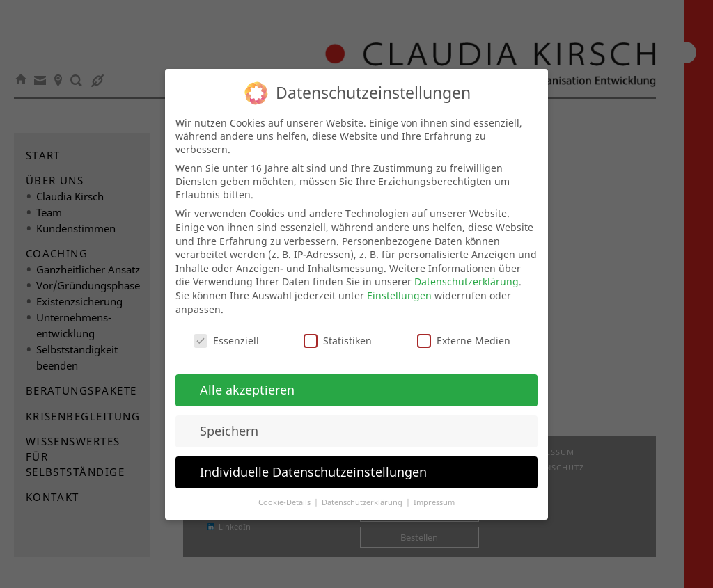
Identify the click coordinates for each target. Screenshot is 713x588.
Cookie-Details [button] (285, 495)
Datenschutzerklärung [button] (363, 495)
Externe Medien (464, 334)
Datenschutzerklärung (467, 275)
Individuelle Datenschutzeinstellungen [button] (313, 464)
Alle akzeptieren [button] (247, 382)
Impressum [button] (434, 495)
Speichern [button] (229, 423)
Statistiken (338, 334)
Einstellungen (399, 288)
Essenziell (226, 334)
